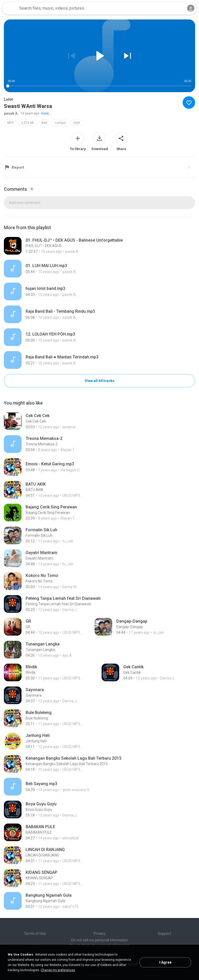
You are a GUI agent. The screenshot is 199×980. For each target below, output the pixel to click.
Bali (44, 123)
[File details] (90, 246)
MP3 (10, 123)
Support (164, 934)
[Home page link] (10, 8)
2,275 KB (28, 123)
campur (60, 123)
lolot (77, 123)
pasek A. (11, 113)
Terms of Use (35, 934)
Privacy (99, 934)
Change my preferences (58, 970)
